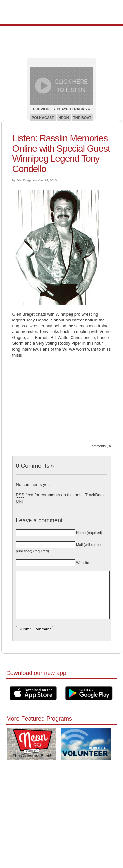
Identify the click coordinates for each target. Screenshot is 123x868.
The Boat (82, 118)
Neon (63, 118)
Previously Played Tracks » (61, 109)
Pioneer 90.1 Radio (61, 12)
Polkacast (43, 118)
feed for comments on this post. (50, 495)
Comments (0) (100, 446)
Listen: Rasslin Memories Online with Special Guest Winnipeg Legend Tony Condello (61, 154)
